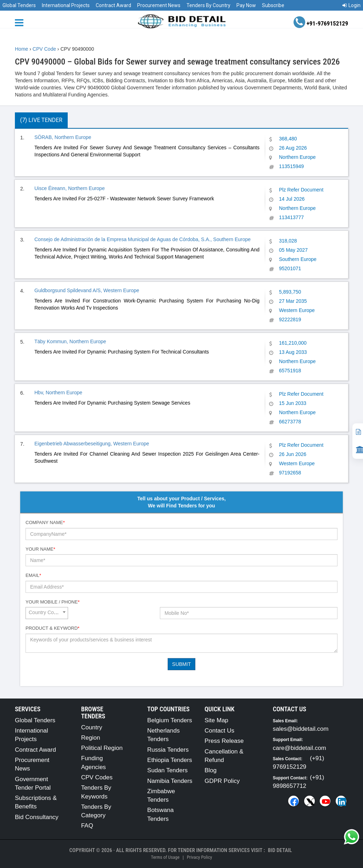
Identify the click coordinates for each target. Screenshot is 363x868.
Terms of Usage (165, 857)
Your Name (40, 549)
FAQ (87, 826)
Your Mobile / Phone (52, 602)
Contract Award (113, 5)
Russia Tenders (168, 750)
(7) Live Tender (41, 120)
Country (92, 727)
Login (351, 5)
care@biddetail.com (300, 748)
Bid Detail (280, 850)
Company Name (45, 522)
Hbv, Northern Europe (58, 393)
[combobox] (47, 613)
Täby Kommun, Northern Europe (70, 341)
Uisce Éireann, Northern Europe (69, 188)
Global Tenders (19, 5)
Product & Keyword (52, 628)
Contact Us (219, 731)
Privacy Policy (199, 857)
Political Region (102, 748)
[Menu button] (21, 22)
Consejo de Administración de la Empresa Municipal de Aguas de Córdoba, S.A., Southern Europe (143, 239)
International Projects (66, 5)
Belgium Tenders (169, 720)
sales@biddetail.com (301, 729)
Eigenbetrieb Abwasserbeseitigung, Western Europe (92, 444)
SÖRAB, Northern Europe (63, 137)
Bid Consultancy (37, 817)
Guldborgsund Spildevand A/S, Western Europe (87, 290)
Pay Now (246, 5)
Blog (211, 770)
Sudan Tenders (167, 770)
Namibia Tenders (170, 781)
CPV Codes (97, 777)
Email (33, 575)
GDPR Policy (222, 781)
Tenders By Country (208, 5)
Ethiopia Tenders (169, 760)
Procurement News (159, 5)
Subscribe (273, 5)
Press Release (224, 741)
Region (91, 738)
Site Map (216, 720)
